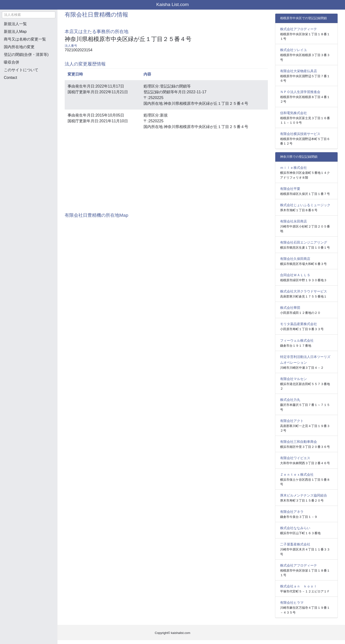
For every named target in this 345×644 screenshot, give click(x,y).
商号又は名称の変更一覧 (25, 39)
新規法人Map (15, 32)
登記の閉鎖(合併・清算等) (26, 55)
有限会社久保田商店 (295, 259)
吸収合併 (11, 62)
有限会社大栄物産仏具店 (299, 71)
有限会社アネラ (292, 512)
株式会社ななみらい (295, 528)
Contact (10, 78)
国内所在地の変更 (19, 47)
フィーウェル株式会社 (297, 340)
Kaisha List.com (172, 4)
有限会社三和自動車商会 (299, 442)
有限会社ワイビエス (295, 458)
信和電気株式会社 (293, 113)
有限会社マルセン (293, 379)
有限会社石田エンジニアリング (304, 242)
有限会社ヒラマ (292, 603)
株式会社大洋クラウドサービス (304, 291)
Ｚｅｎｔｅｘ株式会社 (297, 474)
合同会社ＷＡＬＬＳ (295, 275)
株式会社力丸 (290, 400)
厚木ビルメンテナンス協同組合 (304, 495)
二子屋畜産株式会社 (295, 544)
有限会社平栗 (290, 189)
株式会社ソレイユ (293, 50)
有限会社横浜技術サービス (300, 134)
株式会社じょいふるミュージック (305, 205)
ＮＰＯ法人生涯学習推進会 (300, 92)
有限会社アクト (292, 421)
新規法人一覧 (15, 24)
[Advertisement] (29, 109)
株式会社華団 (290, 308)
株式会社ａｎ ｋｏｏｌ (299, 586)
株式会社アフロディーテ (299, 29)
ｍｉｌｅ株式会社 (293, 168)
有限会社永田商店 (293, 221)
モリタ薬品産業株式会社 (299, 324)
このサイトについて (21, 70)
